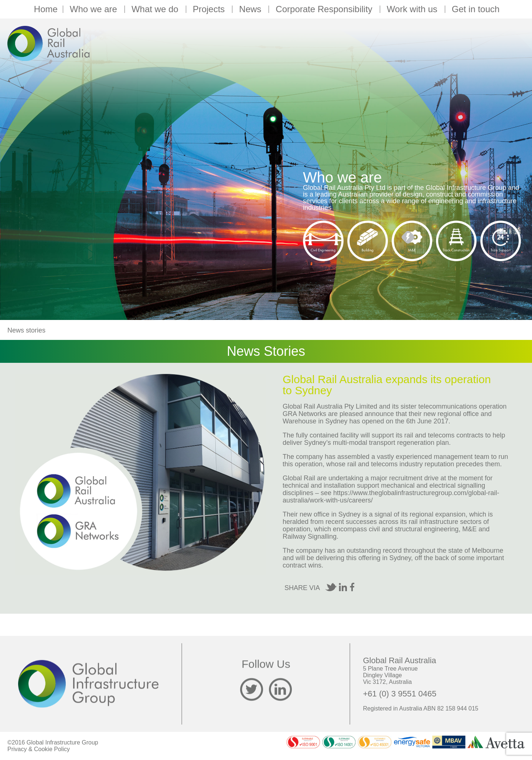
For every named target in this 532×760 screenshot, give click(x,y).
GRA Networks (304, 414)
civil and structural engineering (414, 529)
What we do (156, 9)
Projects (210, 9)
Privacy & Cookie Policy (39, 749)
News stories (26, 330)
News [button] (251, 9)
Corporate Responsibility (325, 9)
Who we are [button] (95, 9)
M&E (469, 529)
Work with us (413, 9)
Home (46, 9)
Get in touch (476, 9)
